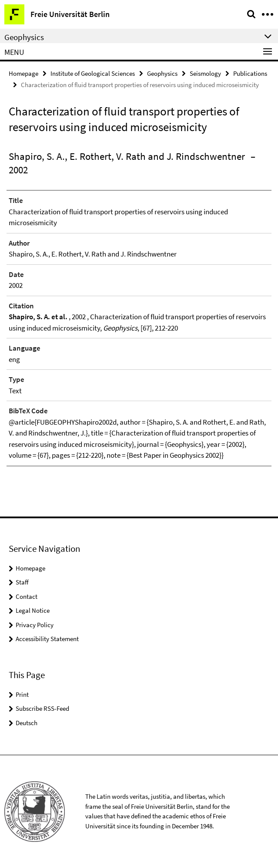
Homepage (23, 73)
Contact (27, 596)
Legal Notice (33, 610)
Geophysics (162, 73)
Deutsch (27, 723)
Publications (250, 73)
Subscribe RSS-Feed (42, 708)
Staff (22, 582)
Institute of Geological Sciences (93, 73)
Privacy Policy (35, 625)
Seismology (205, 73)
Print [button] (22, 694)
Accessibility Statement (47, 639)
